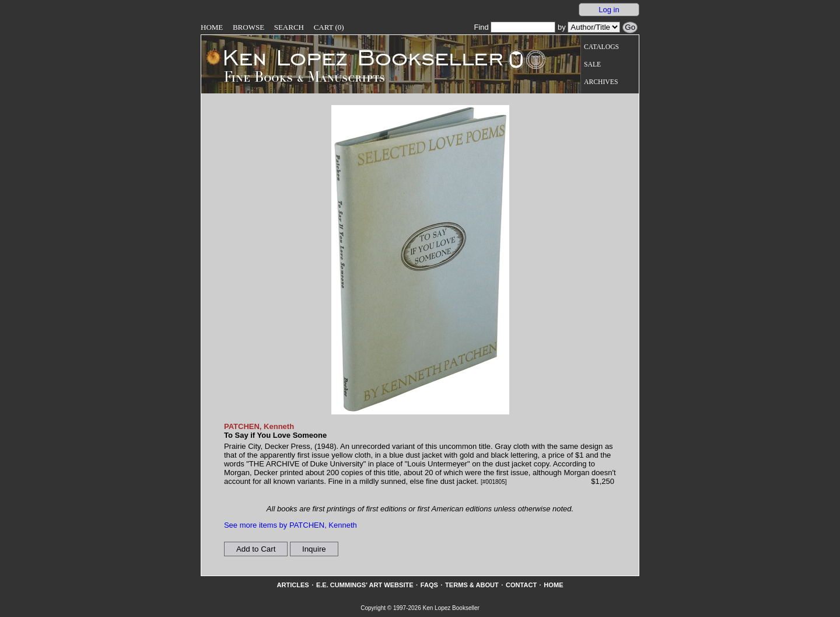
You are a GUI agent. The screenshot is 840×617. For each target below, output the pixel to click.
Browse (249, 27)
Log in (609, 10)
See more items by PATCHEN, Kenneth (290, 525)
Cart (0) (329, 27)
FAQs (429, 585)
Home (212, 27)
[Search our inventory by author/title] (594, 27)
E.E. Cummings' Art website (365, 585)
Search (289, 27)
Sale (592, 65)
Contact (521, 585)
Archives (601, 82)
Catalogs (601, 47)
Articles (293, 585)
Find (514, 27)
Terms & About (472, 585)
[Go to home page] (355, 57)
